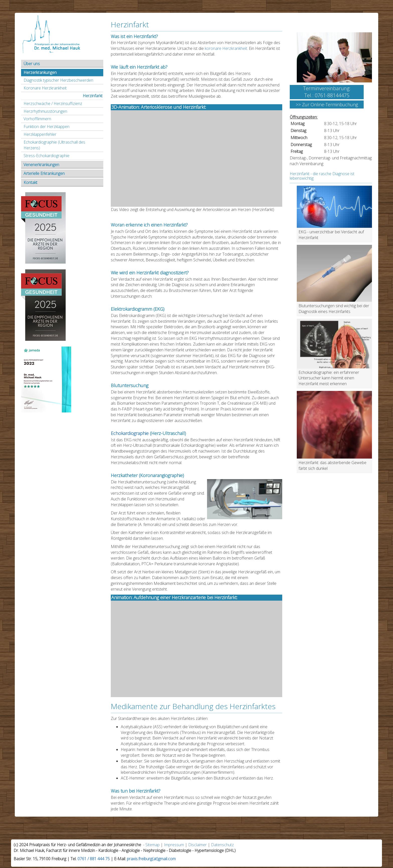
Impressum (174, 845)
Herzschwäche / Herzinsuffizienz (53, 103)
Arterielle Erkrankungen (44, 173)
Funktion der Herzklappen (46, 127)
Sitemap (153, 845)
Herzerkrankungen (40, 72)
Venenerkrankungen (41, 165)
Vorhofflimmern (37, 119)
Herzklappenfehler (40, 134)
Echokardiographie (130, 433)
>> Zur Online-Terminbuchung (327, 104)
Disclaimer (198, 845)
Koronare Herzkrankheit (45, 88)
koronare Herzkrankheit (226, 48)
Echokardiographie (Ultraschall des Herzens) (54, 145)
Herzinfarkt (93, 96)
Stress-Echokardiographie (46, 156)
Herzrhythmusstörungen (45, 111)
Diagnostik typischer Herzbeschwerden (58, 80)
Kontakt (30, 182)
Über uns (32, 64)
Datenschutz (222, 845)
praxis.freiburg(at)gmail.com (151, 859)
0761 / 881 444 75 (94, 859)
